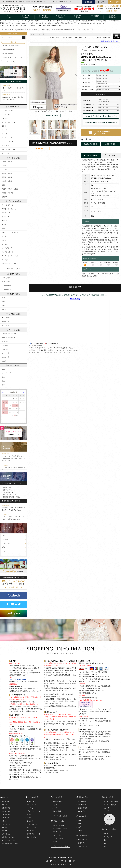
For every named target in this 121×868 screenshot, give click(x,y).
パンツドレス (6, 114)
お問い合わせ (6, 834)
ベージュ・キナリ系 (8, 338)
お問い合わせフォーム (31, 691)
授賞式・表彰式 (7, 181)
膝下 (3, 385)
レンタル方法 (6, 811)
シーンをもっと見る (61, 816)
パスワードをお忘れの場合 (102, 38)
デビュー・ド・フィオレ (10, 264)
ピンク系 (5, 342)
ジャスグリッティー (8, 248)
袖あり (4, 369)
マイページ (78, 38)
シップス (5, 244)
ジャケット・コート (8, 138)
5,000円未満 (6, 278)
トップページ (6, 801)
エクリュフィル (7, 221)
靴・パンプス (19, 57)
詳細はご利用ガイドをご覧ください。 (56, 759)
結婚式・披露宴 (7, 162)
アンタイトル (6, 213)
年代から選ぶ (29, 30)
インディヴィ (6, 217)
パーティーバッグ (8, 61)
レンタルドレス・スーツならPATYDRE (13, 30)
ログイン (87, 38)
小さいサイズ (6, 325)
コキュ (4, 240)
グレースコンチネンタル (10, 46)
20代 (3, 298)
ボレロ (4, 126)
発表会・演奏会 (7, 173)
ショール (5, 130)
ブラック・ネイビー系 (9, 334)
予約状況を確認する (103, 84)
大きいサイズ (7, 57)
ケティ (4, 236)
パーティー (5, 169)
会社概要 (4, 831)
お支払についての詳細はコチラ (89, 726)
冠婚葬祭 (5, 197)
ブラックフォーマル (8, 122)
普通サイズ (5, 322)
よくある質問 (6, 814)
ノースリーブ (6, 373)
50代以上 (5, 309)
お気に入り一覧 (67, 38)
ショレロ (5, 134)
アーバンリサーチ (8, 205)
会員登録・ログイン (8, 837)
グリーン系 (5, 353)
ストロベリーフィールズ (10, 256)
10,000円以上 (6, 290)
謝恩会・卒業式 (7, 177)
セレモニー (5, 118)
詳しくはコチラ (15, 779)
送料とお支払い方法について (110, 41)
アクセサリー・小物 (8, 149)
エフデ (4, 225)
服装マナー (5, 827)
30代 (3, 302)
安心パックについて (104, 102)
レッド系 (5, 345)
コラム (4, 821)
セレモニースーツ (8, 53)
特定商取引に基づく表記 (10, 844)
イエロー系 (5, 357)
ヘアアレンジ (6, 824)
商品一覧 (4, 805)
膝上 (3, 377)
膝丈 (3, 381)
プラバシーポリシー (8, 840)
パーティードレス (8, 50)
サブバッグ (5, 146)
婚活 (3, 185)
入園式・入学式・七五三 (10, 189)
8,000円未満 (6, 282)
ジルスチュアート (8, 252)
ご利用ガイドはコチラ (51, 773)
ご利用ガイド (6, 808)
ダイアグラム (6, 260)
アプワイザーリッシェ (9, 209)
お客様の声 (5, 818)
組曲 (3, 229)
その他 (4, 361)
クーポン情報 (55, 38)
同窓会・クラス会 (8, 193)
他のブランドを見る (14, 269)
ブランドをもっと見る (60, 846)
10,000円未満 (6, 286)
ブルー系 (5, 349)
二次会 (4, 166)
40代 (3, 306)
